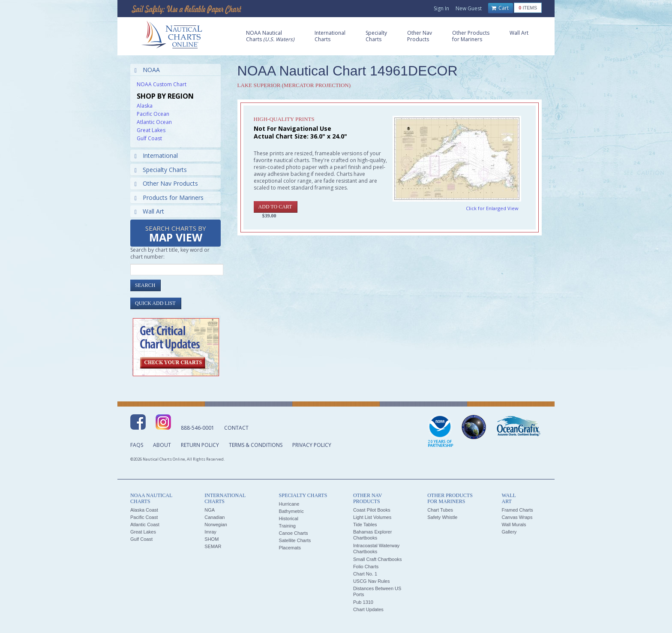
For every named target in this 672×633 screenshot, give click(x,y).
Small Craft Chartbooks (378, 559)
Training (287, 526)
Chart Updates (368, 609)
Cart (500, 8)
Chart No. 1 (365, 574)
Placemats (290, 548)
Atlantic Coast (145, 524)
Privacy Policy (312, 445)
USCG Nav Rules (372, 581)
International (156, 155)
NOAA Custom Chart (162, 84)
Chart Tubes (440, 510)
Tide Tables (365, 524)
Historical (289, 518)
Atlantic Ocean (154, 122)
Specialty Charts (161, 170)
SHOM (211, 539)
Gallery (509, 532)
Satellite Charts (295, 540)
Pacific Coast (144, 517)
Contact (236, 428)
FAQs (137, 445)
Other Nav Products (166, 183)
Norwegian (216, 524)
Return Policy (200, 445)
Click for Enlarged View (492, 208)
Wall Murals (514, 524)
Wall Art (149, 211)
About (162, 445)
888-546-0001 (198, 428)
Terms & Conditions (256, 445)
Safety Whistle (442, 517)
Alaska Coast (144, 510)
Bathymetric (291, 511)
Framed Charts (517, 510)
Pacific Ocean (153, 114)
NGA (210, 510)
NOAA (147, 70)
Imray (210, 532)
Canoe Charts (294, 533)
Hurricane (289, 504)
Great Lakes (151, 130)
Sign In (441, 8)
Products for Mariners (169, 197)
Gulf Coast (149, 138)
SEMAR (213, 546)
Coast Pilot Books (372, 510)
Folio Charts (366, 567)
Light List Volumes (372, 517)
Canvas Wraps (517, 517)
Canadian (214, 517)
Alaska (145, 106)
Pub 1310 (363, 602)
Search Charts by (176, 234)
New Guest (469, 8)
